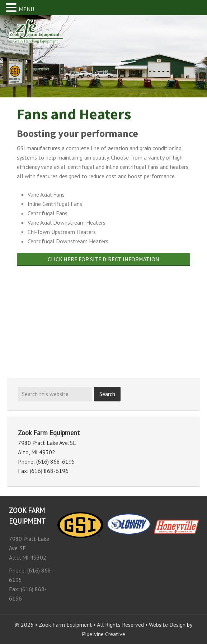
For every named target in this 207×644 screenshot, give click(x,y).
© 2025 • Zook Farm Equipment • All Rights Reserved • (82, 625)
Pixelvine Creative (104, 634)
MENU (26, 9)
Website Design (167, 625)
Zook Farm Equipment (45, 36)
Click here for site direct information (104, 259)
